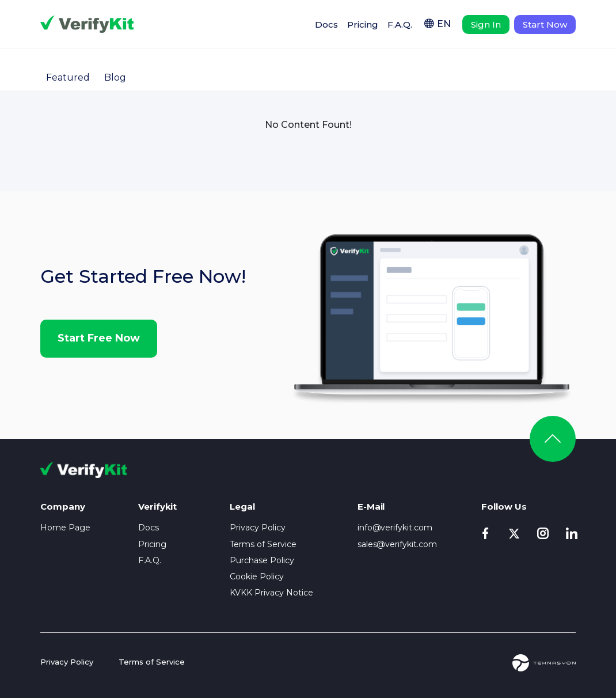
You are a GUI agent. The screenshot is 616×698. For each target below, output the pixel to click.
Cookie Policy (257, 576)
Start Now (545, 24)
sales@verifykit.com (398, 544)
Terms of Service (263, 544)
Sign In (486, 24)
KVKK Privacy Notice (271, 593)
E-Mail (371, 507)
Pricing (363, 24)
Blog (115, 77)
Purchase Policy (262, 560)
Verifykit (87, 24)
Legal (242, 507)
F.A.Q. (400, 24)
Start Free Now (99, 338)
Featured (68, 77)
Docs (326, 24)
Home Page (65, 528)
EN (444, 24)
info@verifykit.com (395, 528)
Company (63, 507)
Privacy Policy (258, 528)
